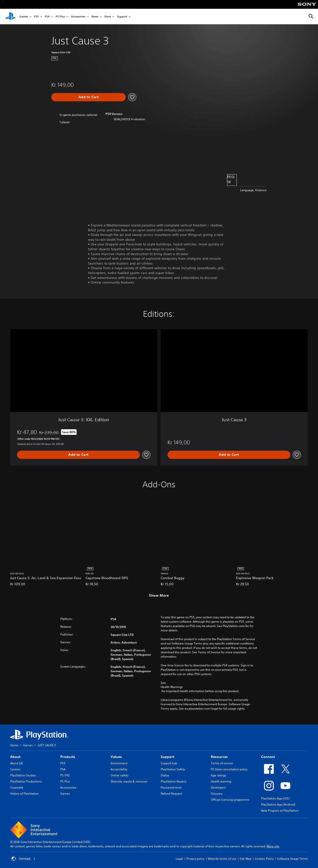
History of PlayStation (24, 794)
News (95, 17)
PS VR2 (65, 775)
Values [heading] (116, 757)
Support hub (169, 763)
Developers (218, 787)
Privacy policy (195, 859)
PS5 (36, 17)
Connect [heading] (268, 757)
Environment (119, 763)
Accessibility (119, 769)
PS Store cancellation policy (229, 769)
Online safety (119, 775)
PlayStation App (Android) (278, 804)
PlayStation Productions (26, 781)
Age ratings (218, 775)
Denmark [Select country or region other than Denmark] (23, 859)
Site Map (246, 859)
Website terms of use (222, 859)
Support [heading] (167, 757)
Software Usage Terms (292, 859)
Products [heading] (68, 757)
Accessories (78, 17)
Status (165, 775)
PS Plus (60, 17)
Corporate (17, 787)
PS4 (47, 17)
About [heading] (15, 757)
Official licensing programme (230, 800)
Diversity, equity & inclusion (129, 781)
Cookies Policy (264, 859)
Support (122, 17)
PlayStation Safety (173, 769)
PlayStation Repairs (174, 781)
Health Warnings (172, 687)
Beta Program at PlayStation (280, 811)
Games (24, 17)
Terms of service (222, 763)
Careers (15, 769)
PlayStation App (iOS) (275, 798)
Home (14, 745)
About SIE (17, 763)
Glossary (217, 794)
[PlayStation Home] (10, 17)
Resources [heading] (219, 757)
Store (108, 17)
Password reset (171, 787)
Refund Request (171, 794)
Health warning (221, 781)
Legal (179, 859)
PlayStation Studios (23, 775)
